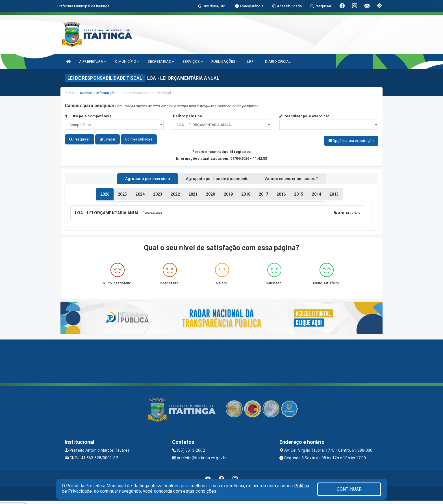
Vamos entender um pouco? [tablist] (299, 176)
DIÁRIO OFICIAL (278, 61)
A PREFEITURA (93, 61)
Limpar (108, 139)
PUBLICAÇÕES (225, 61)
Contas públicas (139, 139)
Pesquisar (80, 139)
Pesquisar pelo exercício (304, 116)
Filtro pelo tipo (187, 116)
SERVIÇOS (193, 61)
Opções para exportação (351, 141)
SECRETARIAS (161, 61)
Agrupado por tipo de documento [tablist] (217, 176)
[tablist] (105, 192)
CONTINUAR (349, 489)
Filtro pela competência (88, 116)
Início (69, 93)
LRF (252, 61)
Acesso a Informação (98, 93)
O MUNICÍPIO (127, 61)
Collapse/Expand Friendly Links (13, 501)
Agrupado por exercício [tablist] (140, 176)
